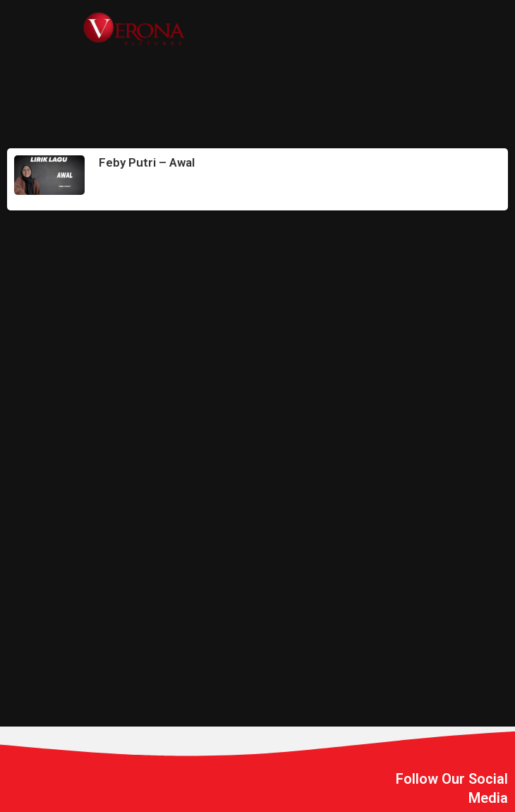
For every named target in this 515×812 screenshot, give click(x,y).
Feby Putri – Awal (147, 162)
